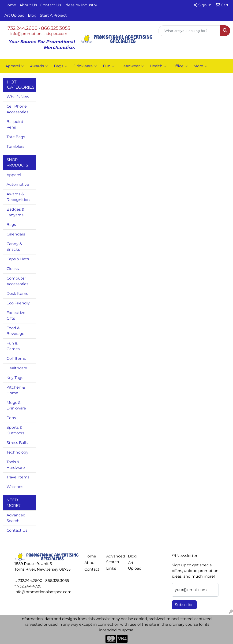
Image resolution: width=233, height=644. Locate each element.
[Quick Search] (189, 31)
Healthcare (17, 368)
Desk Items (17, 294)
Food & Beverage (15, 331)
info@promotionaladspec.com (39, 34)
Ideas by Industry (81, 5)
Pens (11, 418)
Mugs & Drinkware (16, 405)
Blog (32, 15)
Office (180, 66)
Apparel (15, 66)
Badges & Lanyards (15, 212)
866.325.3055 (56, 28)
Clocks (13, 269)
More (200, 66)
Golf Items (16, 358)
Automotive (18, 184)
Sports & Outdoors (15, 430)
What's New (18, 97)
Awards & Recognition (18, 197)
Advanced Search (16, 518)
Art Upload (15, 15)
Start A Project (53, 15)
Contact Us (51, 5)
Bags (61, 66)
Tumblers (15, 146)
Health (158, 66)
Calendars (16, 234)
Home (10, 5)
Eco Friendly (18, 303)
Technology (17, 452)
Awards (39, 66)
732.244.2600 (23, 28)
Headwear (132, 66)
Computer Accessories (17, 281)
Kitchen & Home (16, 390)
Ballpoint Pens (15, 124)
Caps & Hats (18, 259)
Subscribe (184, 605)
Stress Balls (17, 443)
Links (111, 568)
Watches (15, 487)
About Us (28, 5)
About (90, 563)
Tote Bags (16, 137)
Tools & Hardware (16, 465)
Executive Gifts (16, 316)
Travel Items (18, 477)
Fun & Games (13, 346)
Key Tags (15, 378)
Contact (92, 569)
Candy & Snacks (14, 247)
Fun (109, 66)
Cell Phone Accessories (17, 109)
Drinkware (85, 66)
